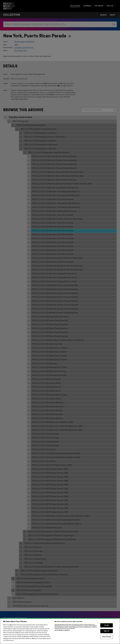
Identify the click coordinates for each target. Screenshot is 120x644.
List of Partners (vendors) (62, 634)
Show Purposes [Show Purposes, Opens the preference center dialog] (107, 640)
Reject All (107, 634)
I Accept (107, 629)
